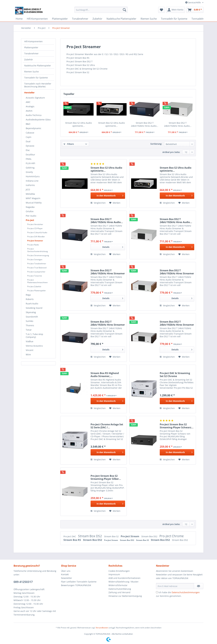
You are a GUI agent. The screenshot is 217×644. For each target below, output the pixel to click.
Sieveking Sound (34, 308)
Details (113, 247)
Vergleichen (98, 203)
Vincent (30, 350)
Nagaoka (30, 207)
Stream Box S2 (112, 536)
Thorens (30, 325)
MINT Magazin (33, 198)
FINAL (29, 159)
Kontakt (65, 574)
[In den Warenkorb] (108, 196)
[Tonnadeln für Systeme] (174, 19)
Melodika (30, 194)
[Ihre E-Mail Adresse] (175, 586)
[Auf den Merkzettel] (115, 203)
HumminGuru (33, 176)
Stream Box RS (72, 540)
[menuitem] (101, 11)
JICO (28, 190)
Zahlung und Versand (119, 592)
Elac (28, 150)
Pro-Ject (30, 220)
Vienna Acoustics (34, 346)
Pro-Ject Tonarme (35, 276)
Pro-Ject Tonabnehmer (37, 264)
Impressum (114, 574)
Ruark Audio (32, 304)
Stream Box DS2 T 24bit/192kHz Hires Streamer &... (108, 272)
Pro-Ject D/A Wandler (36, 237)
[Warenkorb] (195, 10)
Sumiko (29, 321)
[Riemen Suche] (149, 19)
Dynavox (30, 146)
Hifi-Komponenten (33, 41)
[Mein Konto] (175, 10)
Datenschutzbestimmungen (186, 592)
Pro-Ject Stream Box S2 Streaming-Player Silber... (106, 477)
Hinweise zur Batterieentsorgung (125, 596)
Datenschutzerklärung (120, 589)
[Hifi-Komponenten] (37, 19)
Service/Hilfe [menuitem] (193, 2)
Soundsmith (32, 317)
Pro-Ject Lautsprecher (36, 272)
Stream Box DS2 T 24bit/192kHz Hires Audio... (145, 124)
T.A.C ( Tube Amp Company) (34, 336)
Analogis (30, 106)
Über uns (66, 571)
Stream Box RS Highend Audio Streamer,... (105, 375)
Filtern (69, 144)
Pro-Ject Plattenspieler (37, 291)
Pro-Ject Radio (33, 245)
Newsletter (67, 578)
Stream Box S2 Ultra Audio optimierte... (79, 124)
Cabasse (30, 133)
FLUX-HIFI (30, 163)
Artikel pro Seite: (171, 152)
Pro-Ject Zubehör (34, 286)
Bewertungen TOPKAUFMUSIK (76, 585)
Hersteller (29, 93)
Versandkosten (102, 628)
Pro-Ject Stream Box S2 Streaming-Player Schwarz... (177, 426)
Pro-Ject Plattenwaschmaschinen (37, 281)
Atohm (29, 111)
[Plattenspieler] (60, 19)
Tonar (29, 330)
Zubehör (29, 59)
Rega (28, 295)
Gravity (29, 172)
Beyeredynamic (34, 128)
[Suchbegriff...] (101, 10)
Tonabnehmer (31, 53)
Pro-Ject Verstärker (35, 224)
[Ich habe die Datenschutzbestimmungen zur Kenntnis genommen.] (157, 592)
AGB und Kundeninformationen (124, 578)
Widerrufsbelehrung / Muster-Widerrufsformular (124, 583)
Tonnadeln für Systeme (36, 78)
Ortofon (30, 211)
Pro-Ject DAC (70, 536)
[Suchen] (124, 10)
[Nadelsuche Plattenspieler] (121, 19)
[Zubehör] (97, 19)
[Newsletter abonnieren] (199, 586)
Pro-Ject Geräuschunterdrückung (38, 250)
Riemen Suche (31, 72)
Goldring (30, 168)
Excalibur (30, 155)
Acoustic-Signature (35, 98)
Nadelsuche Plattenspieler (38, 66)
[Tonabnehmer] (80, 19)
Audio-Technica (34, 115)
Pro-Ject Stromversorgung (38, 255)
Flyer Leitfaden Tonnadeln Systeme (79, 582)
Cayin (29, 137)
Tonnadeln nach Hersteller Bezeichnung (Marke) (38, 85)
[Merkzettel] (161, 10)
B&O (28, 124)
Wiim (28, 355)
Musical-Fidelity (34, 203)
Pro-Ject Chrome (172, 536)
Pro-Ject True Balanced (37, 268)
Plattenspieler (31, 47)
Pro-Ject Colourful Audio (37, 232)
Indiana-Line (32, 181)
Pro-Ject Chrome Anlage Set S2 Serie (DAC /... (107, 426)
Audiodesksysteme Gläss (38, 120)
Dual (28, 141)
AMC (28, 102)
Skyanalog (31, 312)
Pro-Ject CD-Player (35, 228)
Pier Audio (31, 216)
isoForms (30, 185)
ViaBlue (30, 341)
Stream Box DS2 (90, 536)
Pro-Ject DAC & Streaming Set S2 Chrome (175, 375)
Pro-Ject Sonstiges (35, 259)
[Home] (19, 19)
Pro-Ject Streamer (35, 241)
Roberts (30, 299)
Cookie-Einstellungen (119, 571)
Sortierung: (156, 144)
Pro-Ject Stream (130, 536)
